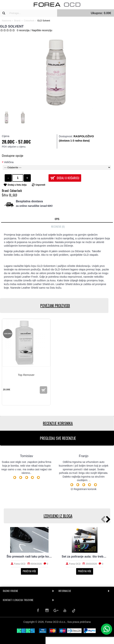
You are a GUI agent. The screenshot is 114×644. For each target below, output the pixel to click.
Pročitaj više (29, 571)
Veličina (9, 162)
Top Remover (26, 375)
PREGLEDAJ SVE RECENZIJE (57, 438)
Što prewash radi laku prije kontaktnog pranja (29, 557)
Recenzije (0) (58, 226)
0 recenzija (23, 30)
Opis (57, 219)
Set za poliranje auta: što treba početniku (85, 557)
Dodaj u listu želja (17, 185)
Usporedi (40, 185)
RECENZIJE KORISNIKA (57, 423)
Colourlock (16, 191)
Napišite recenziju (42, 30)
